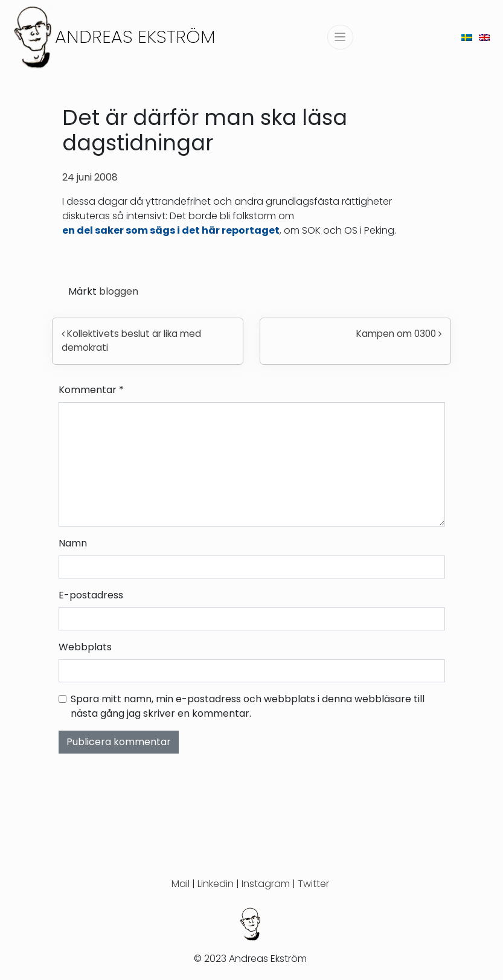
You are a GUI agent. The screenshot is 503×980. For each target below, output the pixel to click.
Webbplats (85, 647)
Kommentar (91, 390)
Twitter (313, 884)
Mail (181, 884)
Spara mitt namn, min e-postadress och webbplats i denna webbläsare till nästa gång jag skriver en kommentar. (248, 706)
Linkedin (216, 884)
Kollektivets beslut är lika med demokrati (131, 341)
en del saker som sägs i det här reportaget (171, 230)
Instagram (266, 884)
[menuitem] (467, 37)
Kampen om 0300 (399, 334)
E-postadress (91, 595)
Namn (73, 543)
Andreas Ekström (135, 37)
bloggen (119, 291)
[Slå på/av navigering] (340, 37)
